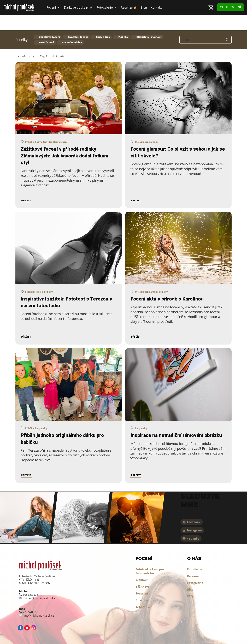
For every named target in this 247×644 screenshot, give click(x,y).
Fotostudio (195, 554)
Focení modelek (72, 27)
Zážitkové (143, 571)
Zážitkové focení (50, 22)
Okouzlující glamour (149, 22)
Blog (190, 574)
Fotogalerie (195, 567)
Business (142, 585)
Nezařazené (47, 27)
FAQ (190, 581)
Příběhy (123, 22)
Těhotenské (144, 591)
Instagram (194, 515)
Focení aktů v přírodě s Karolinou (167, 283)
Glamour (142, 564)
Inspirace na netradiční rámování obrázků (176, 420)
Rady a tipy (103, 22)
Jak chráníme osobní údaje (93, 635)
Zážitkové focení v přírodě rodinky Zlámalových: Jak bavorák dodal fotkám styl (65, 140)
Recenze (193, 560)
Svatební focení (78, 22)
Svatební (142, 578)
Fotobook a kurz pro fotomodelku (150, 556)
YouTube (193, 523)
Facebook (194, 506)
